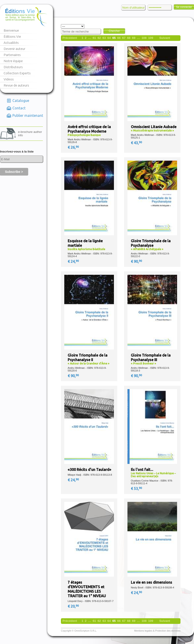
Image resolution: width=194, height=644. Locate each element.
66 (119, 38)
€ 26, (74, 147)
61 (94, 38)
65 (114, 38)
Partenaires (12, 55)
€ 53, (137, 489)
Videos (9, 79)
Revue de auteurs (16, 85)
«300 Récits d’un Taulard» (89, 470)
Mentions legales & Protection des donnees (157, 631)
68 (129, 38)
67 (124, 38)
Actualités (11, 43)
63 (104, 38)
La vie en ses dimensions (151, 582)
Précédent (70, 38)
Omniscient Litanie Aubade (154, 127)
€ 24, (74, 261)
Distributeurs (13, 67)
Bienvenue (11, 30)
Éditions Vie (12, 36)
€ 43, (137, 143)
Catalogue (21, 101)
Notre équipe (13, 61)
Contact (19, 108)
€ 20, (74, 606)
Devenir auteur (14, 49)
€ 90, (137, 261)
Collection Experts (17, 73)
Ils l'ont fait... (142, 470)
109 (151, 38)
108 (144, 38)
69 (134, 38)
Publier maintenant (28, 115)
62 (99, 38)
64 (109, 38)
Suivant (165, 38)
